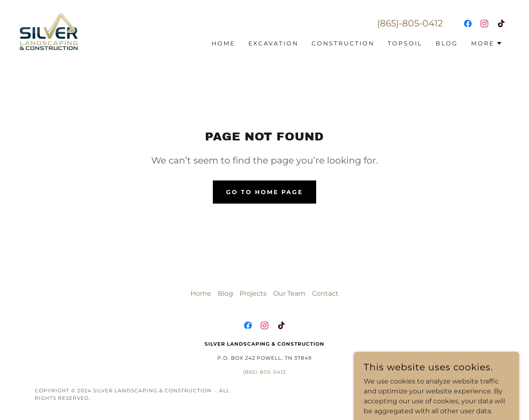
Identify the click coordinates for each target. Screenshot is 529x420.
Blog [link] (447, 43)
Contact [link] (325, 293)
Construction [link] (343, 43)
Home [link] (223, 43)
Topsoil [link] (405, 43)
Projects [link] (253, 293)
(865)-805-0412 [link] (410, 23)
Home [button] (201, 293)
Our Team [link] (289, 293)
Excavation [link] (273, 43)
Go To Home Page (264, 192)
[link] (49, 31)
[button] (487, 43)
